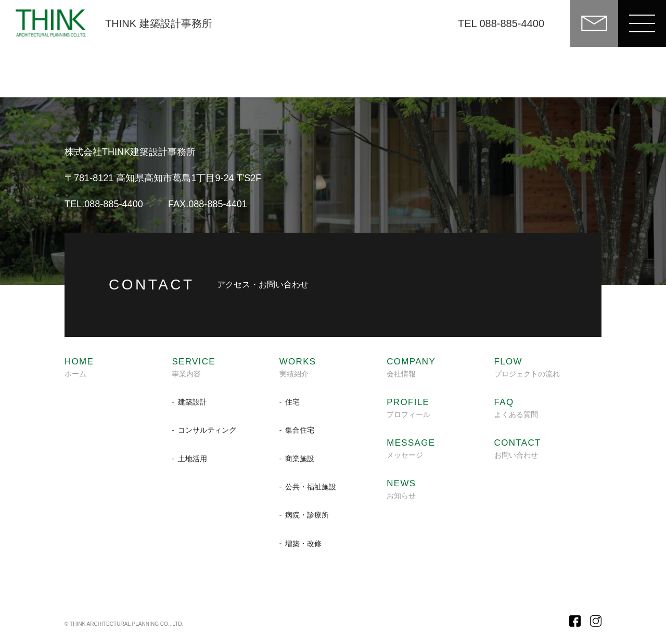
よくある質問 (516, 408)
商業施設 (300, 459)
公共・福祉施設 (311, 487)
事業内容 (194, 368)
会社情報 (411, 368)
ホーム (79, 368)
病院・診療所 (307, 515)
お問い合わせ (518, 449)
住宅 (292, 402)
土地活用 (193, 459)
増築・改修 (303, 544)
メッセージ (411, 449)
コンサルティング (207, 430)
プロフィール (408, 408)
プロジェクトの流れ (527, 368)
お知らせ (401, 489)
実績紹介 (298, 368)
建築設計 (193, 402)
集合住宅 (300, 430)
